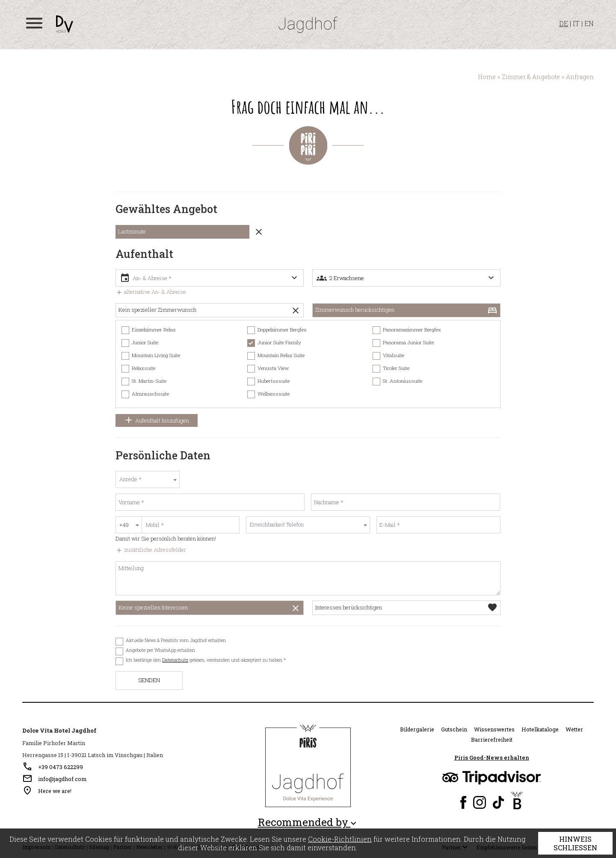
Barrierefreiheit (492, 740)
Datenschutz (175, 660)
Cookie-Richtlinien (340, 839)
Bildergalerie (417, 729)
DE (564, 23)
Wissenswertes (494, 729)
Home (487, 77)
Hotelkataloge (540, 729)
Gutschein (454, 729)
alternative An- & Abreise (151, 292)
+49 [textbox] (124, 525)
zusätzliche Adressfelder (151, 550)
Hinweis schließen (575, 843)
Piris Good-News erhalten (492, 757)
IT (576, 23)
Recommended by (308, 822)
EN (589, 23)
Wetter (574, 729)
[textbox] (148, 479)
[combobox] (148, 479)
